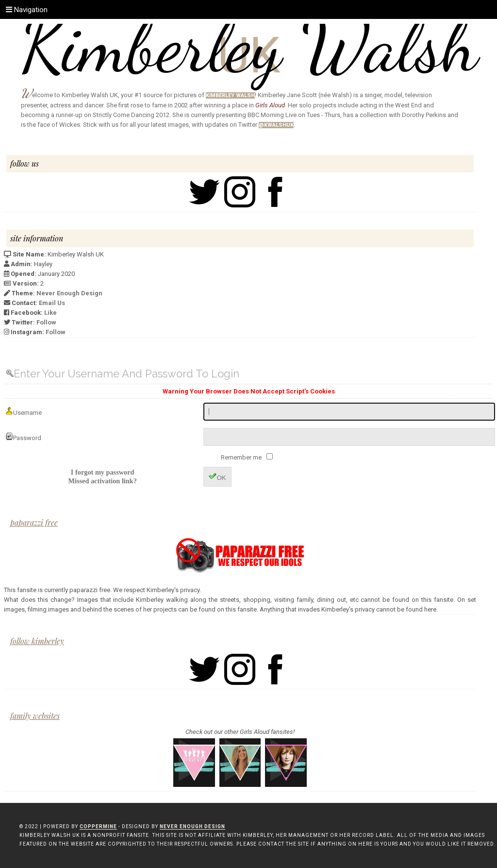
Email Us (52, 303)
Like (50, 313)
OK (217, 477)
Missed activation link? (102, 481)
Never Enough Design (69, 293)
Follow (46, 322)
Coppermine (98, 826)
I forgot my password (103, 472)
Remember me (242, 457)
